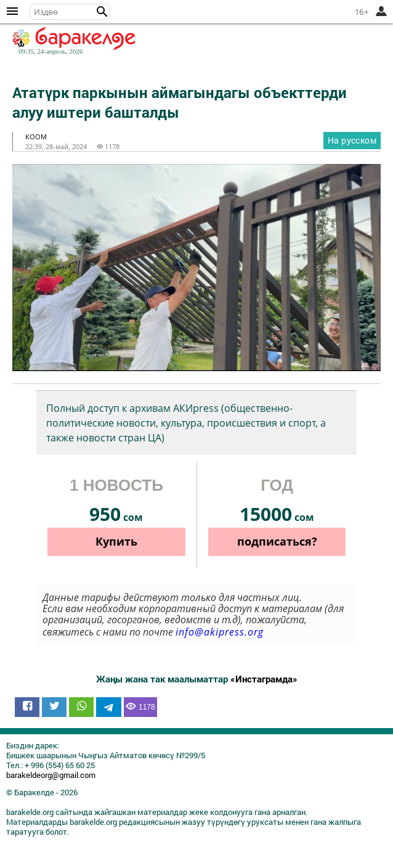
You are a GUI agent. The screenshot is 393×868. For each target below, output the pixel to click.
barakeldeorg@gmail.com (51, 775)
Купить (116, 541)
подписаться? (277, 541)
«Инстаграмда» (264, 679)
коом (36, 137)
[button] (102, 12)
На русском (352, 140)
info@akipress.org (220, 632)
